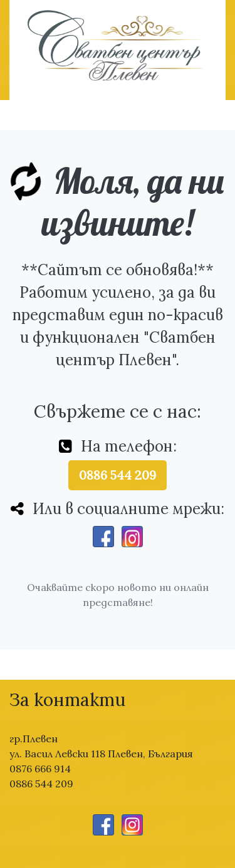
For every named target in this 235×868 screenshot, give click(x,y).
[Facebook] (103, 537)
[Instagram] (132, 537)
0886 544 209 (118, 475)
